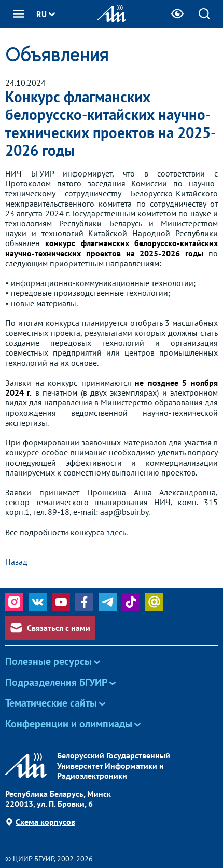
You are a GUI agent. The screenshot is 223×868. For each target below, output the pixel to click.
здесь (116, 532)
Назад (16, 562)
